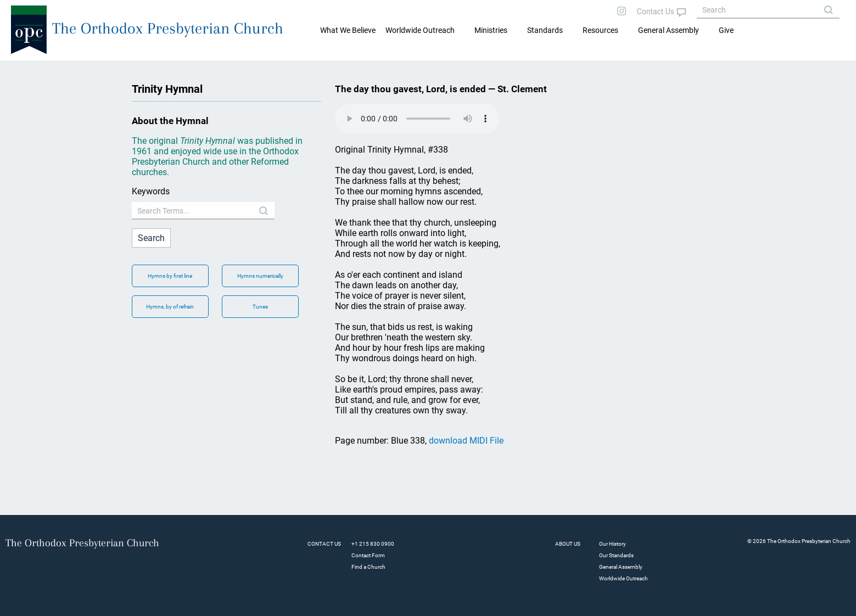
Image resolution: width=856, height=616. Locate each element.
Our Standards (616, 555)
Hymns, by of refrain (170, 307)
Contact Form (368, 555)
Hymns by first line (170, 276)
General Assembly (668, 30)
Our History (612, 544)
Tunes (260, 307)
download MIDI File (466, 441)
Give (726, 30)
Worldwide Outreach (623, 578)
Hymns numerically (260, 276)
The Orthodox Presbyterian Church (168, 28)
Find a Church (368, 567)
